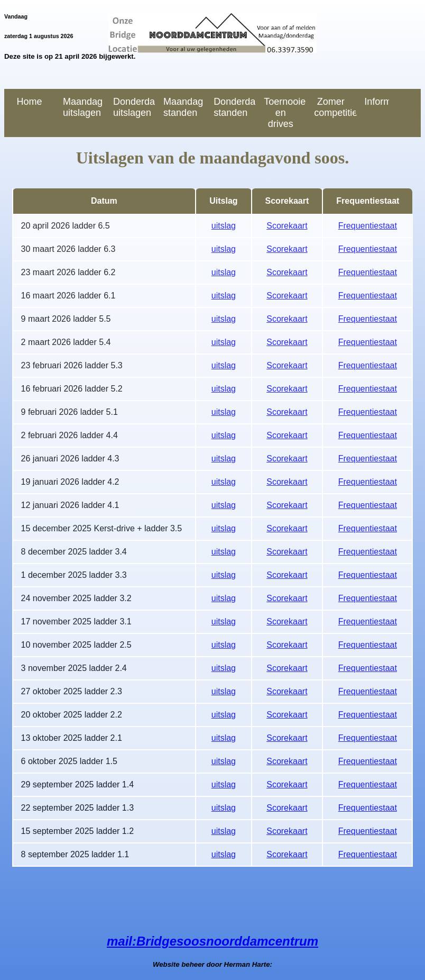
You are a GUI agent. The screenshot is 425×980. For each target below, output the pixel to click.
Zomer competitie (335, 107)
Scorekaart (287, 226)
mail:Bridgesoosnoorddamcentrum (212, 941)
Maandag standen (183, 107)
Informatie (377, 102)
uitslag (224, 226)
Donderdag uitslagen (134, 107)
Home (30, 102)
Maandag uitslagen (83, 107)
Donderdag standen (234, 107)
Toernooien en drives (285, 113)
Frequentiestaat (368, 226)
